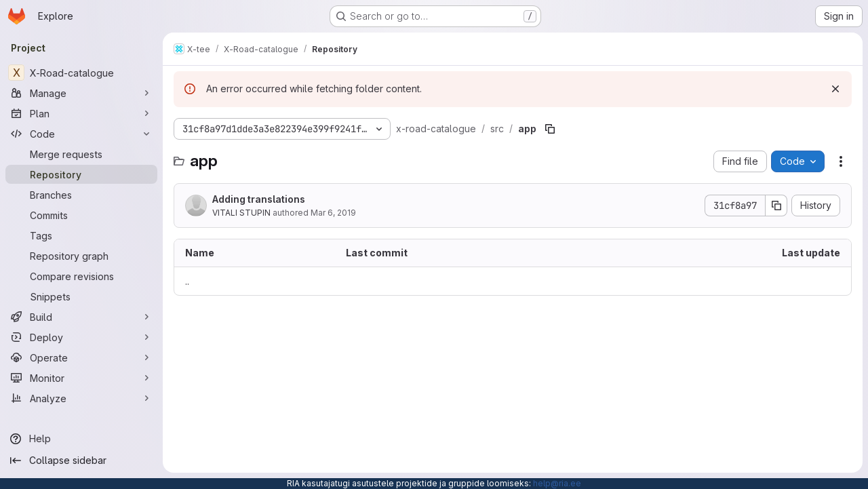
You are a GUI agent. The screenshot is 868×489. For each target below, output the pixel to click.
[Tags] (81, 235)
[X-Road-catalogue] (81, 73)
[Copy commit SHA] (776, 206)
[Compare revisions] (81, 276)
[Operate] (81, 357)
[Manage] (81, 93)
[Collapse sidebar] (81, 461)
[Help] (81, 439)
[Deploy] (81, 337)
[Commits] (81, 215)
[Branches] (81, 195)
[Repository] (81, 174)
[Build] (81, 317)
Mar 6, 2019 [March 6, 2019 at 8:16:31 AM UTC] (333, 213)
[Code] (81, 134)
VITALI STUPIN (241, 213)
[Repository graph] (81, 256)
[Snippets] (81, 296)
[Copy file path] (550, 129)
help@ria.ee (557, 483)
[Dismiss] (835, 89)
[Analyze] (81, 398)
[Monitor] (81, 378)
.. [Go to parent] (187, 281)
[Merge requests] (81, 154)
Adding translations (259, 199)
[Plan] (81, 113)
